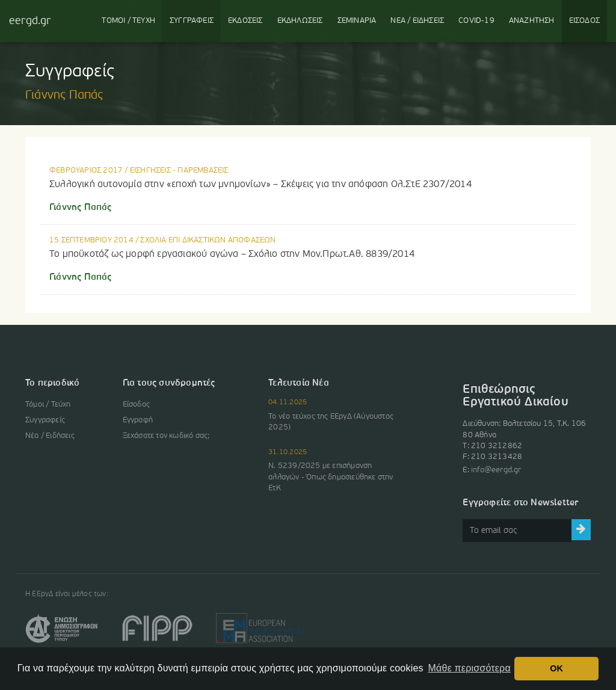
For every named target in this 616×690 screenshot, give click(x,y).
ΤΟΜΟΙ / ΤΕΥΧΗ (128, 21)
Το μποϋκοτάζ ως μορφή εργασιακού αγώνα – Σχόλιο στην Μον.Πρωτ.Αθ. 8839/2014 (232, 254)
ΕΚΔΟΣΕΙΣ (245, 21)
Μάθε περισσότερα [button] (470, 668)
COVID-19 (476, 21)
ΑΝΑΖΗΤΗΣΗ (532, 21)
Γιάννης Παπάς (81, 208)
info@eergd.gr (496, 470)
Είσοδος (136, 405)
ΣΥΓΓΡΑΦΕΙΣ (192, 21)
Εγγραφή (138, 420)
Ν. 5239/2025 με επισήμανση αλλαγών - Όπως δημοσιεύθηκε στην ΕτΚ (331, 477)
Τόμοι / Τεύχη (48, 405)
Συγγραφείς (45, 420)
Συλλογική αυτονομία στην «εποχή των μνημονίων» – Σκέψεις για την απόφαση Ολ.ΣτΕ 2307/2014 (260, 185)
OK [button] (556, 668)
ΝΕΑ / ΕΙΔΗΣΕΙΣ (417, 21)
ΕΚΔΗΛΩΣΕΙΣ (300, 21)
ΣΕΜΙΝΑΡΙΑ (357, 21)
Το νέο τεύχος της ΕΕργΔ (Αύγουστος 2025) (331, 422)
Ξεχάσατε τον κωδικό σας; (166, 436)
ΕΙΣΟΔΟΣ (584, 21)
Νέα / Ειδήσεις (50, 436)
